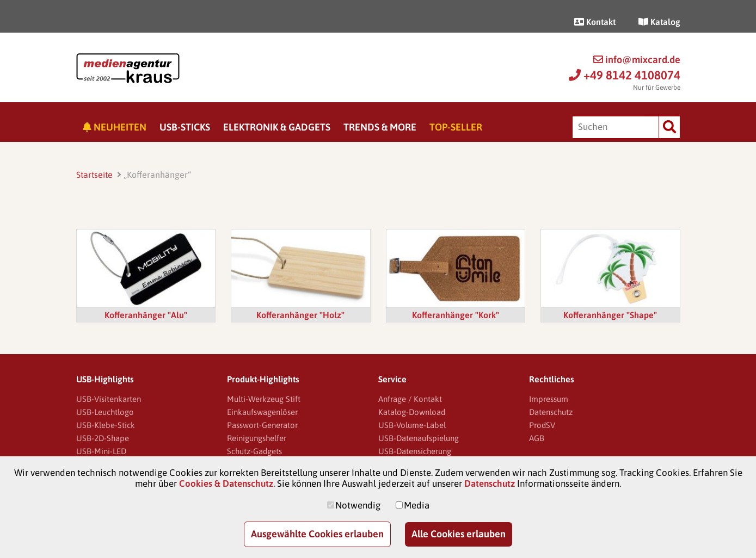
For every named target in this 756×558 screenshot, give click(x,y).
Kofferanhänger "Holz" (300, 315)
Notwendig (358, 505)
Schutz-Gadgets (254, 451)
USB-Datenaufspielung (419, 438)
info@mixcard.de (637, 60)
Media (417, 505)
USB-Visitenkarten (109, 399)
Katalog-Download (412, 412)
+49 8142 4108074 (625, 75)
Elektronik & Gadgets (277, 127)
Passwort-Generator (262, 425)
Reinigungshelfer (257, 438)
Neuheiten (115, 127)
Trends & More (380, 127)
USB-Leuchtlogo (105, 412)
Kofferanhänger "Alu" (146, 315)
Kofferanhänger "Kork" (456, 315)
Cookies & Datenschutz (226, 483)
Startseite (94, 175)
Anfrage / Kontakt (410, 399)
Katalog (659, 22)
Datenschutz (551, 412)
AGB (537, 438)
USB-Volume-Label (412, 425)
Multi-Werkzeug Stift (264, 399)
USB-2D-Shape (103, 438)
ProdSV (542, 425)
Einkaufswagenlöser (262, 412)
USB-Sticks (185, 127)
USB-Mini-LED (101, 451)
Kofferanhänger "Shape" (610, 315)
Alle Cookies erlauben (459, 534)
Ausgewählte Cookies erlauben (317, 534)
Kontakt (595, 22)
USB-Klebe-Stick (106, 425)
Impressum (549, 399)
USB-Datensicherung (415, 451)
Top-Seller (456, 127)
